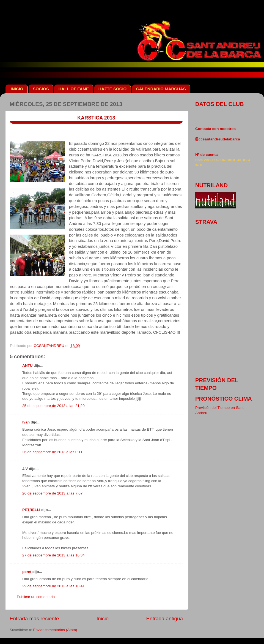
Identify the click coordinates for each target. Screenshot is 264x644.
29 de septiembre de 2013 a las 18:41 (53, 586)
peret (27, 572)
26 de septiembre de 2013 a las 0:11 (52, 452)
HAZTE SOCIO (113, 89)
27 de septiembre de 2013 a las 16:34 (53, 555)
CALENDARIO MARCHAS (161, 89)
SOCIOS (41, 89)
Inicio (103, 619)
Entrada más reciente (34, 619)
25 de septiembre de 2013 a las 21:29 (53, 406)
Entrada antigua (165, 619)
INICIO (17, 89)
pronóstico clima (224, 399)
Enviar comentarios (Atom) (55, 630)
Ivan (26, 422)
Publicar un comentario (36, 597)
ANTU (28, 366)
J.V (25, 469)
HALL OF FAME (74, 89)
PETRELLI (31, 510)
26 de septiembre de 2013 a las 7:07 (52, 493)
